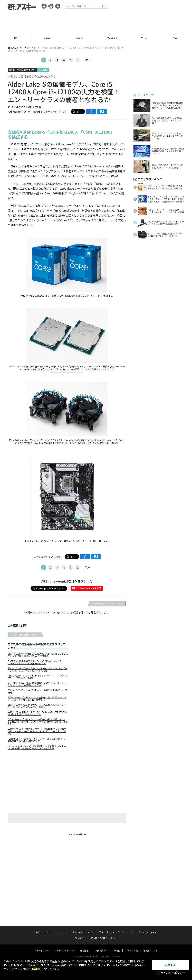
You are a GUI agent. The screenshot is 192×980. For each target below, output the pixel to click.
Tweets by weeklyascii (78, 834)
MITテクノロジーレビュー (104, 935)
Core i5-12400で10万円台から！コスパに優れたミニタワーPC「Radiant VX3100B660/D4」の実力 (37, 706)
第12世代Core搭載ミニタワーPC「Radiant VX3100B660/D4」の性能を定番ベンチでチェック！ (38, 713)
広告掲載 (116, 947)
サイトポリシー (42, 947)
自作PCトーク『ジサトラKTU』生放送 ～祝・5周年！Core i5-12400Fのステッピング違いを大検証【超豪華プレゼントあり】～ (38, 722)
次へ (88, 60)
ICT (131, 929)
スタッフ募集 (132, 947)
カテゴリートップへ (107, 604)
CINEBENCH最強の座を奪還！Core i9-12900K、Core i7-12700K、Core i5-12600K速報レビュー (35, 662)
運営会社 (84, 947)
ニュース (80, 38)
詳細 (36, 969)
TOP (16, 38)
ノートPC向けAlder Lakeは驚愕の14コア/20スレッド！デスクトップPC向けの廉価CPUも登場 (37, 684)
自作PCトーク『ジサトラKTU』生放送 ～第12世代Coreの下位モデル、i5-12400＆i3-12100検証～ (37, 699)
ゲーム (144, 38)
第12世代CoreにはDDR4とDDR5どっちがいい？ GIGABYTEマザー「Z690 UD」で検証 (37, 677)
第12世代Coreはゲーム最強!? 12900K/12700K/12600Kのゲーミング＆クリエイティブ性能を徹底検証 (37, 670)
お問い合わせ (100, 947)
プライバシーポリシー (64, 947)
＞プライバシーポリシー (170, 973)
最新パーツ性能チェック (22, 69)
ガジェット (112, 38)
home (13, 48)
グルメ (102, 929)
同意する (170, 965)
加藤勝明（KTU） (22, 112)
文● (10, 112)
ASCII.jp (80, 935)
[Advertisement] (96, 21)
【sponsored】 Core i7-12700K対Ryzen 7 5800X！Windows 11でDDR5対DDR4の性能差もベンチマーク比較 (37, 747)
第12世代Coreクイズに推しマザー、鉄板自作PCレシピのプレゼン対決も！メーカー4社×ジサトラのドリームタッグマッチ (37, 731)
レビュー (48, 38)
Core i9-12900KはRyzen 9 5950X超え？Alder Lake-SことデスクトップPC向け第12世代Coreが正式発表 (38, 655)
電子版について (150, 947)
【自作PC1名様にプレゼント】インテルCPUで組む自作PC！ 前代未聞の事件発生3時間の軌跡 (37, 740)
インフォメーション (147, 929)
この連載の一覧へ (26, 635)
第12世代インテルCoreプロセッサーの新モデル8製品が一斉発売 (37, 691)
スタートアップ (117, 929)
